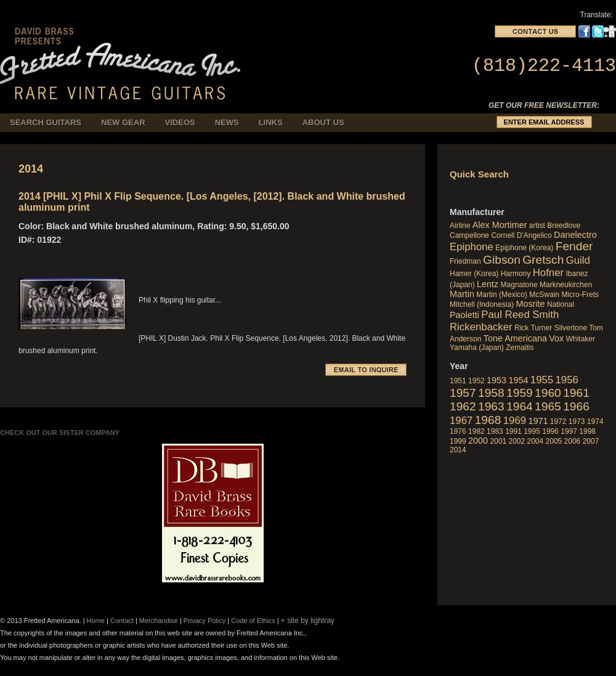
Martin (462, 294)
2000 (478, 441)
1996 (550, 431)
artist (537, 226)
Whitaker (581, 339)
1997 (569, 431)
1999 (458, 441)
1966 (576, 406)
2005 (554, 441)
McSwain (544, 295)
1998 (587, 431)
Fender (574, 246)
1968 (488, 420)
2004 (536, 441)
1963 (491, 406)
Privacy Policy (205, 621)
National (561, 304)
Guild (578, 260)
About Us (323, 122)
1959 (520, 393)
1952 (476, 381)
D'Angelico (534, 235)
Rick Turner (533, 328)
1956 (567, 380)
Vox (556, 338)
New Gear (123, 122)
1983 (495, 431)
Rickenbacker (481, 327)
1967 (461, 421)
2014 (458, 450)
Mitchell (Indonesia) (482, 304)
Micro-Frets (580, 295)
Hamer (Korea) (474, 274)
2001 (498, 441)
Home (96, 621)
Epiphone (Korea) (524, 248)
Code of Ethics (253, 621)
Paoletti (464, 315)
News (227, 122)
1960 (548, 393)
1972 (558, 421)
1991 (513, 431)
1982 (476, 431)
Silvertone (571, 328)
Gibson (502, 260)
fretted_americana (124, 55)
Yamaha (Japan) (477, 348)
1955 (542, 380)
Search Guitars (46, 122)
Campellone (469, 235)
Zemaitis (520, 348)
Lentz (488, 284)
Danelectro (575, 235)
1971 (538, 421)
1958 (491, 393)
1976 (458, 431)
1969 (515, 421)
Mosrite (530, 304)
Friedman (465, 261)
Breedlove (564, 226)
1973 (577, 421)
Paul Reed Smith (520, 315)
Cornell (503, 235)
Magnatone (519, 285)
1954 (518, 380)
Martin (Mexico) (502, 295)
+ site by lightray (308, 621)
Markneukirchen (566, 285)
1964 (520, 406)
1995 (532, 431)
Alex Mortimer (500, 225)
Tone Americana (515, 338)
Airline (460, 226)
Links (271, 122)
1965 (548, 406)
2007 (591, 441)
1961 (576, 393)
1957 (463, 393)
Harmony (516, 274)
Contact (122, 621)
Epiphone (472, 247)
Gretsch (543, 260)
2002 (517, 441)
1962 (463, 406)
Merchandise (159, 621)
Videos (180, 122)
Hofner (548, 273)
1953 (496, 380)
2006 (573, 441)
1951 (458, 381)
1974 (595, 421)
